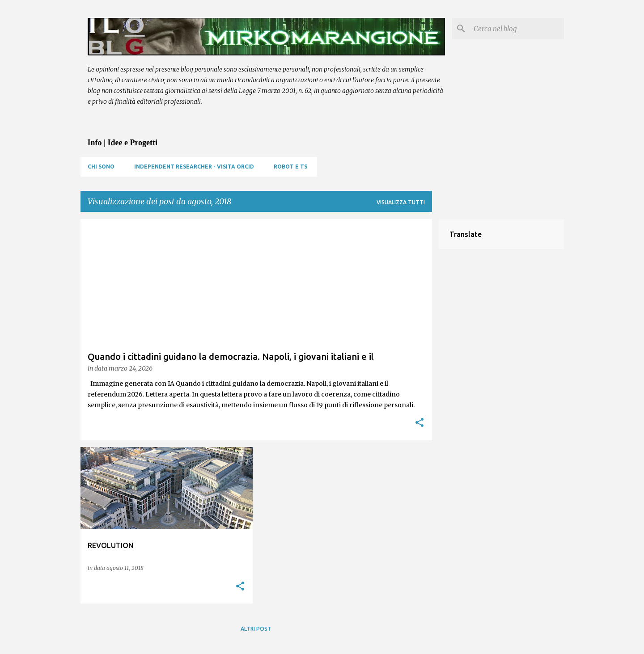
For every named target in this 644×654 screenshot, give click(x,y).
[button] (419, 423)
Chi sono (101, 167)
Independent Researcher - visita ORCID (194, 167)
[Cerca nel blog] (517, 29)
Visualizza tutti (401, 202)
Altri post (256, 629)
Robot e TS (290, 167)
